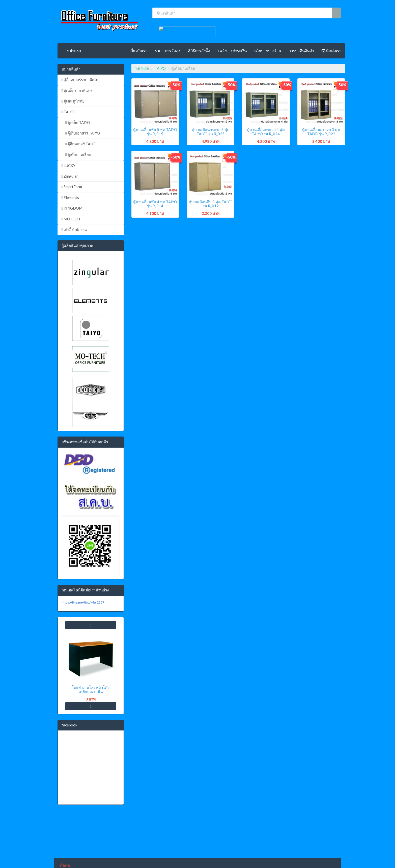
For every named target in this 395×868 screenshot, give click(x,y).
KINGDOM (72, 208)
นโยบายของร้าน (268, 51)
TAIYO (68, 112)
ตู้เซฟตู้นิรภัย (73, 101)
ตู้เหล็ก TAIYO (78, 122)
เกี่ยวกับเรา (138, 51)
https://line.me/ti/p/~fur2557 (83, 602)
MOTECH (71, 219)
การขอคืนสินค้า (301, 51)
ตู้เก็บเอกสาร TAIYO (83, 133)
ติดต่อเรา (331, 51)
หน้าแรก (73, 51)
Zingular (70, 176)
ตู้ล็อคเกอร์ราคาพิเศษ (80, 80)
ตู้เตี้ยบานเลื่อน (78, 154)
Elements (70, 197)
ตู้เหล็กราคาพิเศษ (77, 90)
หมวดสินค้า (71, 69)
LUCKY (68, 165)
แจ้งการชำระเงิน (232, 51)
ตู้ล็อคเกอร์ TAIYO (81, 144)
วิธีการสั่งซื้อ (199, 51)
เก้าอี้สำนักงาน (74, 229)
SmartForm (72, 187)
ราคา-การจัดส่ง (167, 51)
